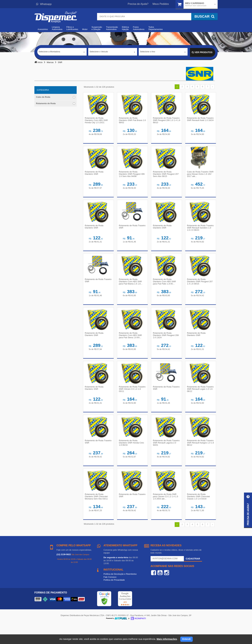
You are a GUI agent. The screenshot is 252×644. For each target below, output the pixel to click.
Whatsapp (44, 4)
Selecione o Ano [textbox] (148, 52)
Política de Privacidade (114, 599)
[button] (248, 510)
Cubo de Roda (43, 97)
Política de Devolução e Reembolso (120, 593)
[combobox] (62, 52)
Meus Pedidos (161, 4)
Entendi (187, 639)
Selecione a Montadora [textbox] (49, 52)
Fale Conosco (110, 596)
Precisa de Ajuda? (138, 4)
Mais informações (167, 639)
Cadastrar (193, 578)
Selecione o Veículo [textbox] (99, 52)
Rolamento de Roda (46, 103)
